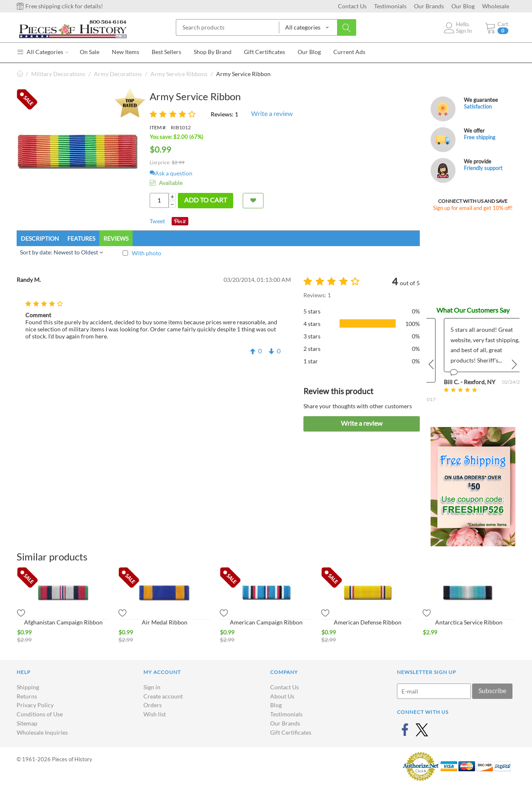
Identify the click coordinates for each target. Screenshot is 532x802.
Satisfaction (478, 106)
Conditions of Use (40, 714)
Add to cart (206, 200)
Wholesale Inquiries (42, 732)
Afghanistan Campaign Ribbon (63, 622)
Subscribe (492, 690)
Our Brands (429, 6)
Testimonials (390, 6)
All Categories (43, 52)
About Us (282, 696)
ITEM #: (158, 127)
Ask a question (171, 173)
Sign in (152, 687)
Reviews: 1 (224, 114)
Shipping (28, 687)
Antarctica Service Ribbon (469, 622)
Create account (163, 696)
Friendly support (483, 168)
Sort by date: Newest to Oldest (61, 252)
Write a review (272, 113)
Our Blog (463, 6)
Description (40, 238)
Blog (276, 705)
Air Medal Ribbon (165, 622)
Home (20, 74)
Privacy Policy (35, 705)
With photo (147, 253)
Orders (153, 705)
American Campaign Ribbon (266, 622)
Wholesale (496, 6)
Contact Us (352, 6)
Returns (27, 696)
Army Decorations (118, 74)
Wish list (155, 714)
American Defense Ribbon (368, 622)
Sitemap (27, 723)
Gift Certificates (291, 732)
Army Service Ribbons (179, 74)
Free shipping (480, 137)
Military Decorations (58, 74)
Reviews (116, 238)
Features (81, 238)
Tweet (157, 221)
